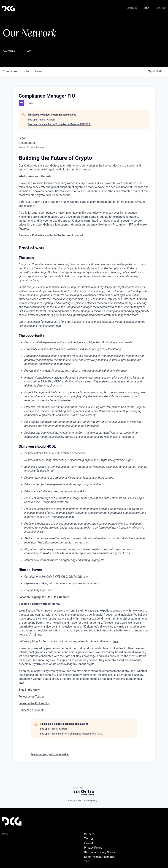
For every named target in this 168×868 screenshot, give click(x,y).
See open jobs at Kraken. (42, 119)
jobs (26, 71)
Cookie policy (91, 801)
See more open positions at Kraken (50, 754)
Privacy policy (75, 801)
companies (10, 71)
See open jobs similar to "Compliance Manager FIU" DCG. (59, 124)
